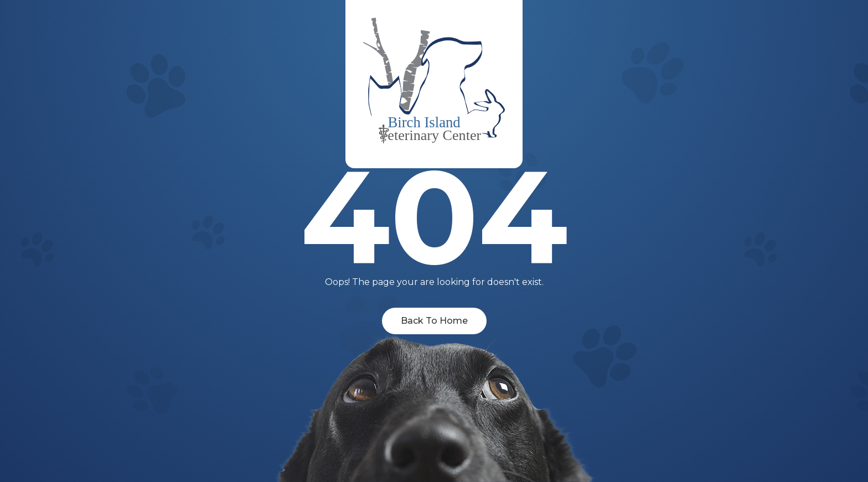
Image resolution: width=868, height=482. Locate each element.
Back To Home (434, 321)
